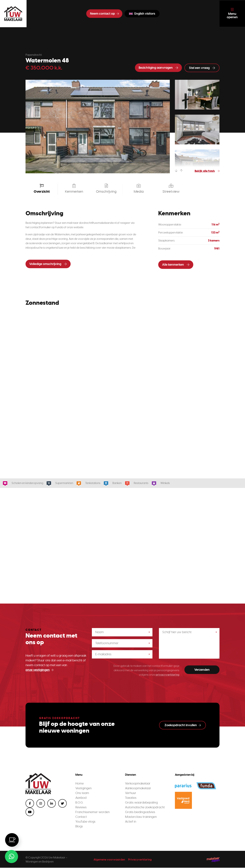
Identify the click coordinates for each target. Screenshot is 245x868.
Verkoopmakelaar (138, 784)
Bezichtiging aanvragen (158, 68)
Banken (116, 483)
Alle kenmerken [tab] (176, 265)
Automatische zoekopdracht (145, 808)
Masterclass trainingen (141, 817)
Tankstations (92, 483)
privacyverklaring (168, 675)
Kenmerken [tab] (74, 189)
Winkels (164, 483)
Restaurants (140, 483)
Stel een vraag (202, 68)
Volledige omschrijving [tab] (48, 264)
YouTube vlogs (85, 822)
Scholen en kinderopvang (26, 483)
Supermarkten (63, 483)
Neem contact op (104, 14)
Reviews (81, 808)
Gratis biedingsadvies (140, 812)
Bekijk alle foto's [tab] (207, 171)
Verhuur (131, 793)
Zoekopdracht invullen (183, 725)
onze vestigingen (39, 670)
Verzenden (202, 670)
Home (80, 784)
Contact (81, 817)
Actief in (131, 822)
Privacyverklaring (140, 860)
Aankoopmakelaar (138, 789)
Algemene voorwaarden (109, 860)
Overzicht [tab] (42, 189)
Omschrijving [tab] (106, 189)
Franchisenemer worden (92, 812)
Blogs (79, 827)
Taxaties (131, 798)
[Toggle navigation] (232, 14)
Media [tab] (139, 189)
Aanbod (81, 798)
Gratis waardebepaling (141, 803)
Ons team (82, 793)
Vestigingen (83, 789)
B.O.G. (79, 803)
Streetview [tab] (171, 189)
